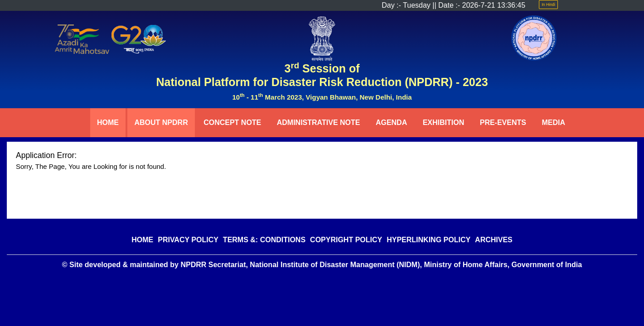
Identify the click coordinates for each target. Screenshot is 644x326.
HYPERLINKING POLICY (429, 240)
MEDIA (553, 122)
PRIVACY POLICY (188, 240)
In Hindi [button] (548, 5)
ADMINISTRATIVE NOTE (319, 122)
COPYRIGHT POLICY (346, 240)
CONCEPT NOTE (232, 122)
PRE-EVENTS (503, 122)
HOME (108, 122)
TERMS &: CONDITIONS (264, 240)
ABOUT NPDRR (161, 122)
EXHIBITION (444, 122)
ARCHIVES (494, 240)
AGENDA (391, 122)
